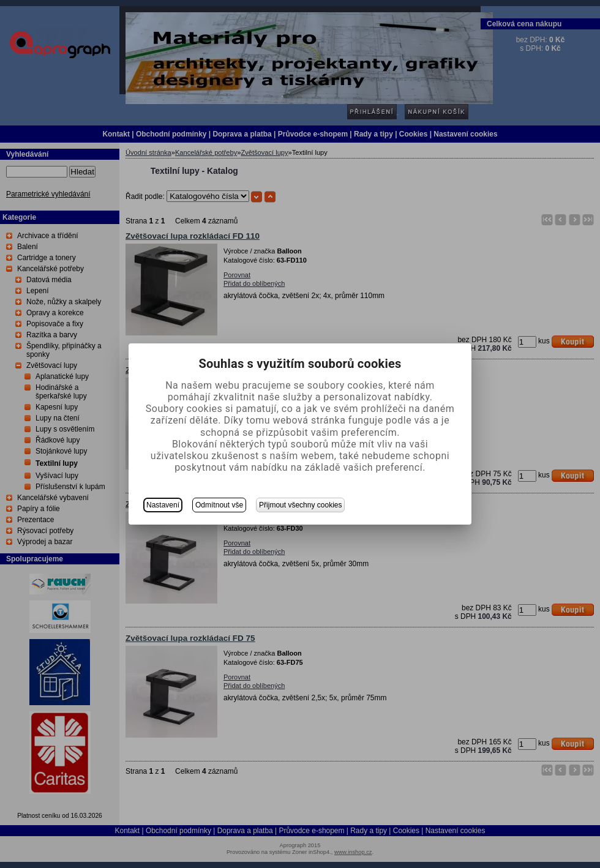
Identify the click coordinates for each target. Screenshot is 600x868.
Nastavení (163, 505)
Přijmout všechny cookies (300, 505)
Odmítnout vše (219, 505)
